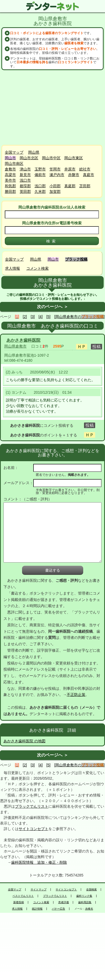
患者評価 (64, 902)
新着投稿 (19, 902)
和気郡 (10, 186)
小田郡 (55, 186)
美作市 (10, 180)
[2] (25, 317)
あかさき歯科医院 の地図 (24, 741)
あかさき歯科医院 (23, 340)
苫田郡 (85, 186)
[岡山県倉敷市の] (79, 317)
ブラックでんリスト (32, 806)
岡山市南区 (14, 164)
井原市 (70, 169)
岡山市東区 (74, 158)
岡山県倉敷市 (15, 346)
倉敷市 (10, 169)
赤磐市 (74, 175)
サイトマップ (39, 890)
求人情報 (12, 268)
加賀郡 (55, 192)
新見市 (25, 175)
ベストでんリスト (23, 896)
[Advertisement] (53, 107)
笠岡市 (55, 169)
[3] (33, 317)
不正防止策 (76, 695)
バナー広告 (58, 909)
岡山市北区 (29, 158)
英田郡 (25, 192)
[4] (41, 317)
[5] (48, 317)
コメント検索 (37, 268)
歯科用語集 (85, 902)
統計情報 (37, 909)
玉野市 (40, 169)
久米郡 (40, 192)
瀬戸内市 (57, 175)
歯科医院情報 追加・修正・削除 (39, 862)
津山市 (25, 169)
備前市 (40, 175)
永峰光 (89, 909)
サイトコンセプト (33, 829)
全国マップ (14, 152)
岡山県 (34, 152)
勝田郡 (10, 192)
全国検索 (91, 890)
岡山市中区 (51, 158)
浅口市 (25, 180)
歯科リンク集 (84, 896)
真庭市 (89, 175)
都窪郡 (25, 186)
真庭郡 (70, 186)
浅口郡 (40, 186)
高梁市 (10, 175)
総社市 (85, 169)
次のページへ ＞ (52, 307)
